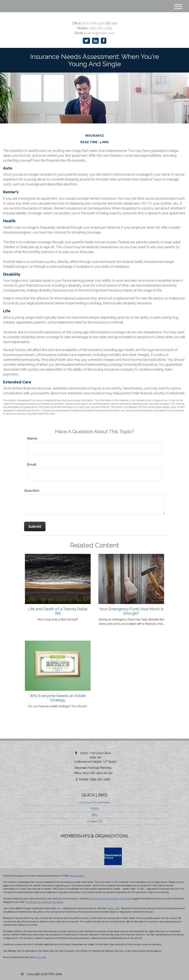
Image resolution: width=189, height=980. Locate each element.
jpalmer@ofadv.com (100, 33)
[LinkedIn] (95, 41)
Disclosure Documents (94, 802)
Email (32, 465)
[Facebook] (104, 41)
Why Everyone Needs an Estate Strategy (58, 698)
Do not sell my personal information (44, 902)
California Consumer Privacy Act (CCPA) (110, 899)
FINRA (95, 809)
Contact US (94, 821)
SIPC (95, 815)
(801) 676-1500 (94, 23)
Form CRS (41, 957)
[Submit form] (35, 527)
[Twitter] (86, 41)
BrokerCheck (77, 876)
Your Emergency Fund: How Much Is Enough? (131, 611)
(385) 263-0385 (100, 28)
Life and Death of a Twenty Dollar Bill (58, 611)
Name (32, 438)
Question (32, 491)
